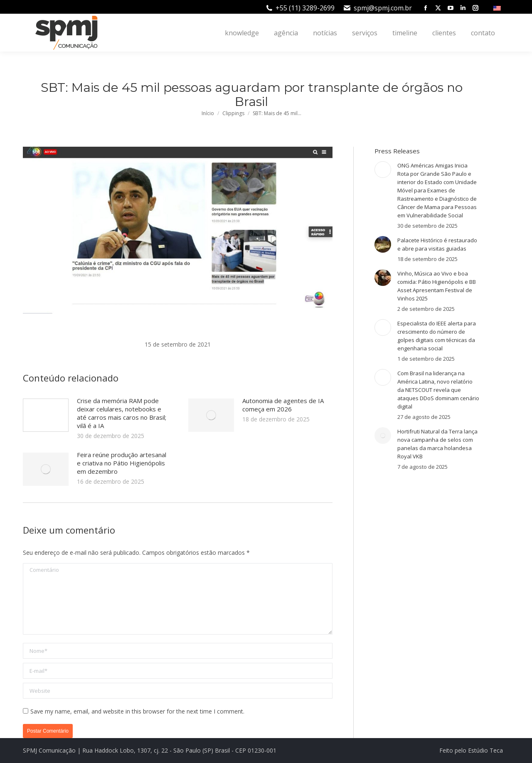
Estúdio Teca (485, 750)
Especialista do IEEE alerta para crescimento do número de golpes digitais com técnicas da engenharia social (437, 336)
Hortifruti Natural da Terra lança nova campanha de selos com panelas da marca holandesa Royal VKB (437, 444)
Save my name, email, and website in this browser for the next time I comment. (137, 711)
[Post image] (46, 415)
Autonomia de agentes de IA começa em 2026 (283, 405)
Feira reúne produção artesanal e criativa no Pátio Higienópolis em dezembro (122, 463)
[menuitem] (498, 8)
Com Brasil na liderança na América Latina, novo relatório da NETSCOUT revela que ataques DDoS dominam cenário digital (438, 390)
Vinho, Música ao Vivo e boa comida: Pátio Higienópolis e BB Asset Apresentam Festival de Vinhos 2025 (437, 286)
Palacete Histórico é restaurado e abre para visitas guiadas (437, 244)
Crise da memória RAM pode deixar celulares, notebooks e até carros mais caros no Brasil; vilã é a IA (122, 413)
